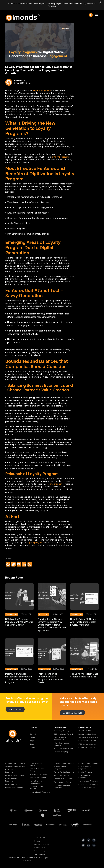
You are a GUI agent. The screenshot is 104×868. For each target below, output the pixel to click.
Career (32, 737)
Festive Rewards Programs (36, 764)
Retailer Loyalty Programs (88, 763)
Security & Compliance (40, 844)
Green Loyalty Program (64, 731)
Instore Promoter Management (36, 782)
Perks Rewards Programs (64, 782)
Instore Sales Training (38, 778)
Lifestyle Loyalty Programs (40, 792)
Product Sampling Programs (61, 768)
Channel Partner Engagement (60, 739)
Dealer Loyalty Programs (15, 775)
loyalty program (55, 484)
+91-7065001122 (85, 731)
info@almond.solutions (87, 734)
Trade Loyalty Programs (87, 788)
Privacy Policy (40, 841)
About (32, 731)
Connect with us (85, 727)
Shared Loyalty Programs (15, 766)
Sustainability (40, 854)
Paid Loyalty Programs (63, 775)
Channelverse (60, 727)
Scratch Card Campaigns (88, 784)
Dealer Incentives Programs (12, 780)
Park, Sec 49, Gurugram (87, 741)
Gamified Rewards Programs (37, 770)
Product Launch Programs (64, 763)
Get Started (15, 709)
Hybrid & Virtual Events (38, 774)
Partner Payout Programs (64, 779)
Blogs (32, 741)
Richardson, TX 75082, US (88, 747)
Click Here (52, 6)
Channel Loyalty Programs (15, 763)
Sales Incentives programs (85, 777)
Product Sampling (61, 752)
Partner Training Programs (64, 772)
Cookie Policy (40, 848)
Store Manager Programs (88, 781)
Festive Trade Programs (14, 788)
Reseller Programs (85, 772)
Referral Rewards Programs (85, 768)
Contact (33, 734)
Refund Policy (40, 851)
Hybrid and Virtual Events (64, 748)
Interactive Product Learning (61, 744)
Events (32, 747)
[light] (91, 15)
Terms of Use (40, 838)
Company (33, 727)
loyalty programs (36, 542)
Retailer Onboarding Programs (62, 786)
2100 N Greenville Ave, (87, 744)
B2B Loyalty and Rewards (64, 734)
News (32, 744)
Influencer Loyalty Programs (36, 788)
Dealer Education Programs (12, 771)
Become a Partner (72, 713)
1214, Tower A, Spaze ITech (88, 737)
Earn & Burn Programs (14, 784)
